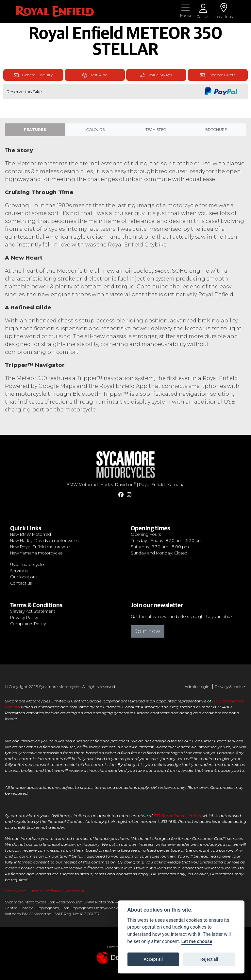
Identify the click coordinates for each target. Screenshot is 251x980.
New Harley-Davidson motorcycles (44, 541)
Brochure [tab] (216, 130)
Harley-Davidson (118, 485)
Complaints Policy (28, 624)
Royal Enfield (152, 485)
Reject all (209, 959)
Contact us (21, 583)
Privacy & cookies (230, 687)
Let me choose (197, 942)
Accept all (153, 959)
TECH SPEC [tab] (156, 130)
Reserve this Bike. (25, 92)
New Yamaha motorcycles (36, 553)
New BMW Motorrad (31, 534)
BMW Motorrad (82, 485)
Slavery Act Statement (33, 611)
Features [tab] (35, 130)
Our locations (24, 577)
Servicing (19, 571)
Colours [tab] (95, 130)
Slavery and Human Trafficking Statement (45, 891)
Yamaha (176, 485)
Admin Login (197, 687)
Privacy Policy (24, 617)
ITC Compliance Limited (177, 816)
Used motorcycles (28, 564)
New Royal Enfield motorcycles (41, 547)
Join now (148, 631)
